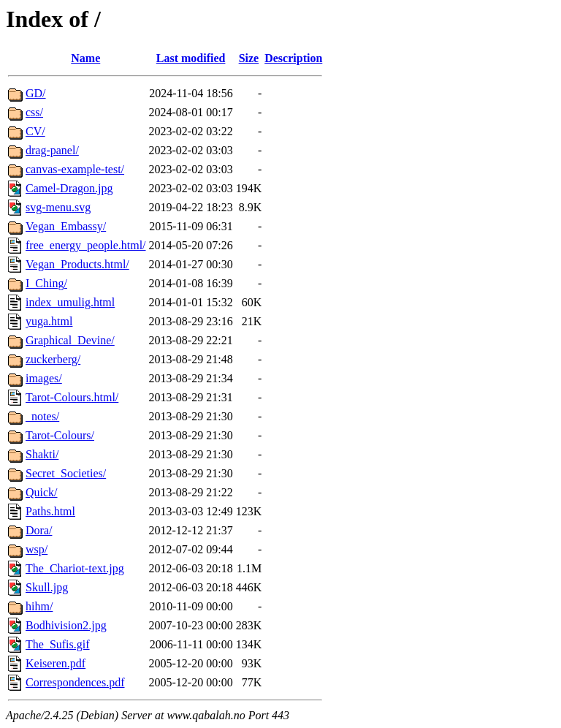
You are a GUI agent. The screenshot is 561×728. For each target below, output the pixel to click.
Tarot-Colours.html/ (72, 397)
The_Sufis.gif (58, 644)
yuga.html (49, 321)
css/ (34, 112)
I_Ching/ (46, 283)
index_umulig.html (70, 302)
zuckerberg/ (53, 359)
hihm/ (39, 606)
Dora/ (39, 530)
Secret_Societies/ (66, 473)
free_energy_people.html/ (86, 245)
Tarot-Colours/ (60, 435)
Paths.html (50, 511)
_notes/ (42, 416)
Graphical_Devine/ (70, 340)
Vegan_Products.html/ (77, 264)
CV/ (35, 131)
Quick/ (42, 492)
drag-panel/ (52, 150)
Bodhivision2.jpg (66, 625)
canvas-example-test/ (75, 169)
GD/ (36, 93)
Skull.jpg (47, 587)
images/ (44, 378)
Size (249, 58)
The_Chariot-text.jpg (75, 568)
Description (293, 58)
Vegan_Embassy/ (66, 226)
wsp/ (37, 549)
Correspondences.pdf (75, 682)
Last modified (191, 58)
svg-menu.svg (58, 207)
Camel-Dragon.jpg (69, 188)
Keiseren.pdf (56, 663)
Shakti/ (42, 454)
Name (85, 58)
